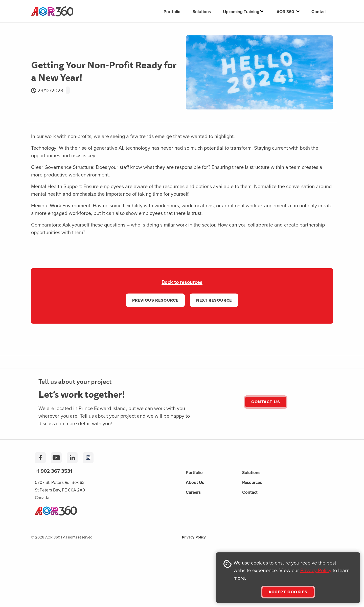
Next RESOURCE (214, 300)
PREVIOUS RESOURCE (155, 300)
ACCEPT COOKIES (288, 592)
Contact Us (266, 402)
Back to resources (182, 282)
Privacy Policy (316, 570)
